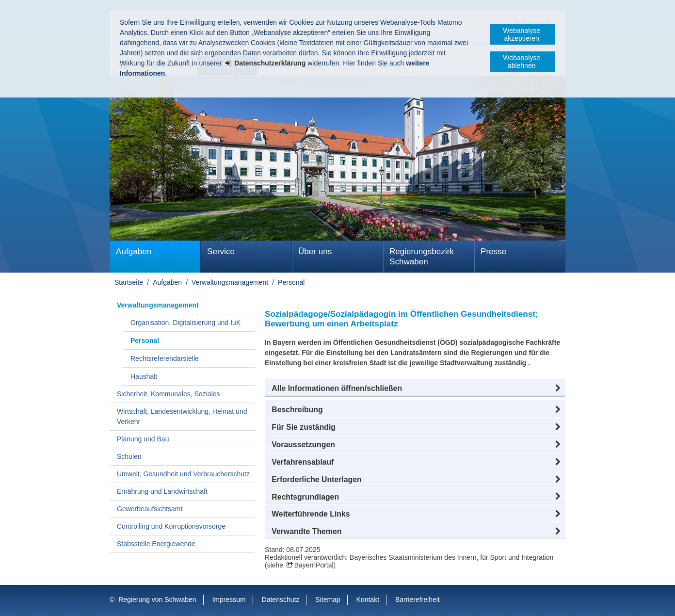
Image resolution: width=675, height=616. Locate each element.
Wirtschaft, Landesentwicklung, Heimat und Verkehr (182, 416)
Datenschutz (281, 600)
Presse (493, 251)
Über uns (315, 251)
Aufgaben (134, 251)
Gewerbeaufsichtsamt (150, 509)
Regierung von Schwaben (157, 600)
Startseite (129, 282)
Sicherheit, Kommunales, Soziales (168, 394)
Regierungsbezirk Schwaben (422, 257)
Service (221, 251)
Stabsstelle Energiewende (156, 544)
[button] (415, 389)
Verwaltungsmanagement (230, 282)
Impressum (229, 600)
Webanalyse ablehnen (522, 62)
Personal (291, 282)
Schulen (129, 456)
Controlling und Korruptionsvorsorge (171, 526)
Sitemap (328, 600)
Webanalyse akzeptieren (522, 34)
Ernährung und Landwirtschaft (162, 491)
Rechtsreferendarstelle (165, 358)
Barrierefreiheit (418, 600)
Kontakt (368, 600)
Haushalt (144, 376)
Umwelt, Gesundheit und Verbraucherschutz (183, 474)
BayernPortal (314, 565)
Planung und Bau (143, 439)
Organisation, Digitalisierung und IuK (185, 323)
